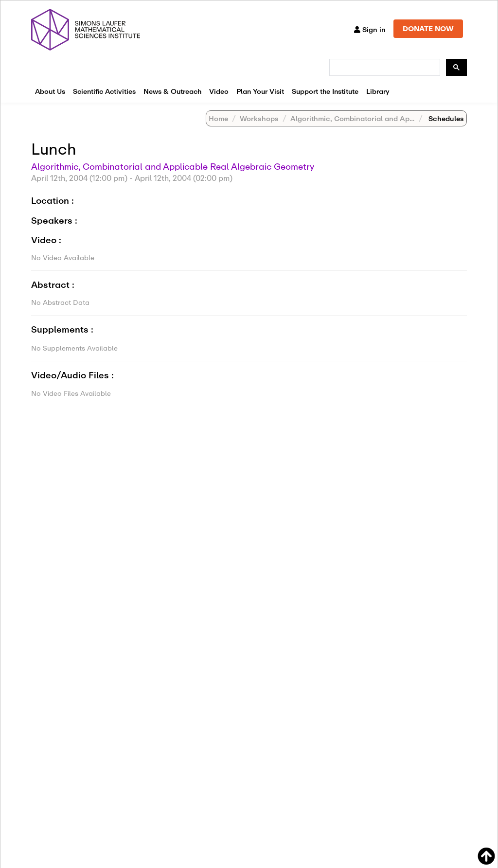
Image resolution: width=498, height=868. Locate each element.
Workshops (259, 118)
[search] (384, 68)
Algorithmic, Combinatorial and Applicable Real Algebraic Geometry (173, 166)
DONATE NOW (428, 28)
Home (218, 118)
